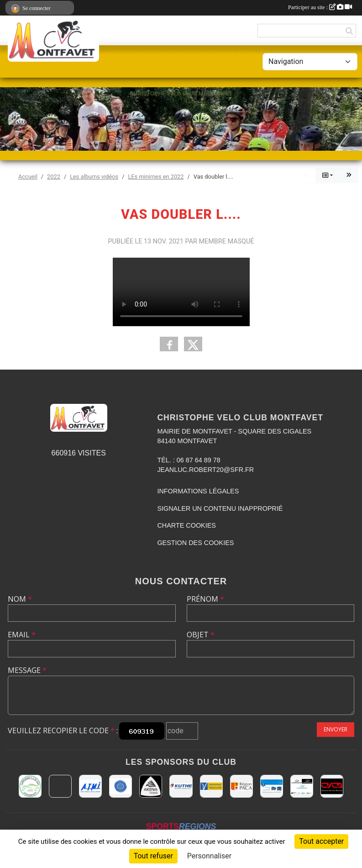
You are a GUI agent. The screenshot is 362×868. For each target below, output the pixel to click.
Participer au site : (320, 7)
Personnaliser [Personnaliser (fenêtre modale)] (210, 856)
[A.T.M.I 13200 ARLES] (90, 786)
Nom (20, 599)
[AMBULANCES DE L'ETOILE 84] (272, 786)
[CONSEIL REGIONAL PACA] (241, 786)
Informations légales (198, 491)
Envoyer (336, 729)
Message (27, 670)
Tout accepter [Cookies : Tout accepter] (321, 841)
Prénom (205, 599)
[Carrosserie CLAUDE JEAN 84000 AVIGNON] (30, 786)
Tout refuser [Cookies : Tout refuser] (153, 856)
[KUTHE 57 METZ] (181, 786)
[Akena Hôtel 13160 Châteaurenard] (151, 786)
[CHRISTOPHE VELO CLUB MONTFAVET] (332, 786)
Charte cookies (186, 525)
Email (22, 635)
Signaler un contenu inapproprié (220, 508)
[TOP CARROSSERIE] (302, 786)
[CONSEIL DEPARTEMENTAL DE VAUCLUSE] (211, 786)
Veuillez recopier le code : (63, 730)
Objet (201, 635)
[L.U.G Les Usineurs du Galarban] (121, 786)
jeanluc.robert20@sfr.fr (205, 470)
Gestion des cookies (195, 543)
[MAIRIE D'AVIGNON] (60, 786)
